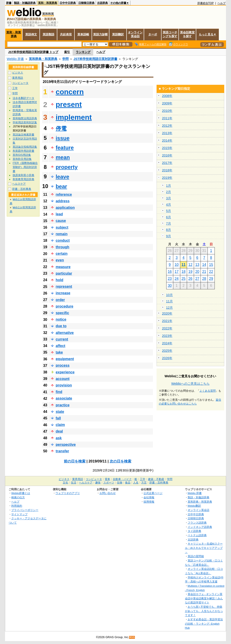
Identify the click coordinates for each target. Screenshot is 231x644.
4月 (169, 205)
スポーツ (109, 483)
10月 (169, 295)
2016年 (167, 155)
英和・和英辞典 (48, 3)
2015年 (167, 148)
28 (204, 279)
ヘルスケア (19, 184)
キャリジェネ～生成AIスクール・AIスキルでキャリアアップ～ (204, 548)
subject (62, 227)
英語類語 (49, 34)
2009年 (167, 103)
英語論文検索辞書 (23, 135)
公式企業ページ (153, 493)
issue (63, 138)
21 (204, 272)
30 (170, 286)
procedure (65, 306)
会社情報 (149, 497)
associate (64, 398)
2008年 (167, 96)
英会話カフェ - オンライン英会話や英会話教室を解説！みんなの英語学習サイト (204, 598)
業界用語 (18, 78)
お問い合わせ (108, 493)
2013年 (167, 133)
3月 (169, 198)
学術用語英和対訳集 (25, 122)
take (59, 352)
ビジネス (18, 73)
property (67, 167)
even (60, 260)
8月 (169, 230)
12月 (169, 308)
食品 (128, 483)
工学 (15, 88)
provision (64, 385)
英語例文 (31, 34)
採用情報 (149, 502)
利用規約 (17, 506)
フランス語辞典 (197, 523)
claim (60, 425)
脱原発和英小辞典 (23, 175)
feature (65, 148)
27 (197, 279)
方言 (144, 483)
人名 (136, 483)
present (69, 104)
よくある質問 (208, 391)
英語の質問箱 (196, 556)
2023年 (167, 336)
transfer (62, 451)
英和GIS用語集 (22, 155)
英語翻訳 (118, 34)
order (60, 300)
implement (74, 117)
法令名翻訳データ (23, 98)
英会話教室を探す (187, 34)
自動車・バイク (122, 479)
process (63, 365)
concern (70, 92)
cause (61, 221)
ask (59, 438)
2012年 (167, 126)
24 (177, 279)
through (62, 247)
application (65, 208)
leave (62, 177)
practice (63, 405)
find (59, 392)
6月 (169, 217)
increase (63, 293)
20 (197, 272)
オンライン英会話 (135, 34)
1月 (169, 186)
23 (170, 279)
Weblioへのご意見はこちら (190, 384)
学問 (65, 59)
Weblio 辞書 (15, 59)
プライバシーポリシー (25, 510)
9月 (169, 236)
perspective (66, 445)
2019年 (167, 178)
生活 (74, 483)
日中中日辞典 (68, 3)
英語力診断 (100, 34)
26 (190, 279)
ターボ (153, 34)
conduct (63, 240)
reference (64, 194)
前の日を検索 (75, 461)
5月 (169, 211)
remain (62, 234)
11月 (169, 301)
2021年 (167, 321)
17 (177, 272)
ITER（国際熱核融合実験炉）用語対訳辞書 (25, 167)
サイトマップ (19, 514)
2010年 (167, 111)
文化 (65, 483)
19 (190, 272)
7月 (169, 223)
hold (60, 280)
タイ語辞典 (194, 531)
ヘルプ (222, 3)
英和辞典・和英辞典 (43, 59)
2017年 (167, 163)
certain (62, 254)
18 (184, 272)
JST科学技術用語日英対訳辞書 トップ (33, 52)
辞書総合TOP (206, 3)
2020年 (167, 313)
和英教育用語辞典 (23, 179)
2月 (169, 192)
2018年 (167, 170)
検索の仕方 (18, 497)
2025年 (167, 351)
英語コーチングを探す (170, 34)
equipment (65, 359)
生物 (120, 483)
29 (211, 279)
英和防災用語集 (22, 159)
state (60, 412)
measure (63, 267)
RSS (132, 637)
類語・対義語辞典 (25, 3)
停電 (61, 128)
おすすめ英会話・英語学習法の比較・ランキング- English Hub (204, 623)
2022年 (167, 328)
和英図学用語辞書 (23, 151)
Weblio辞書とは (21, 493)
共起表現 (66, 34)
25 (184, 279)
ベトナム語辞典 (197, 535)
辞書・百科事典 (22, 189)
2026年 (167, 358)
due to (61, 326)
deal (59, 431)
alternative (65, 333)
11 (184, 265)
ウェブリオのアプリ (68, 493)
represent (64, 286)
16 (170, 272)
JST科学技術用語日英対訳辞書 (95, 59)
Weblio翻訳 (194, 506)
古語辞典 (102, 3)
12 (190, 265)
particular (64, 273)
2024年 (167, 343)
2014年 (167, 140)
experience (65, 372)
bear (61, 186)
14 (204, 265)
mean (63, 157)
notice (61, 319)
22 (211, 272)
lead (59, 214)
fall (58, 418)
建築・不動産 (156, 479)
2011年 (167, 118)
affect (61, 346)
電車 (107, 479)
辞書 (9, 3)
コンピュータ (20, 83)
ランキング (83, 52)
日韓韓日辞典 (86, 3)
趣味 (98, 483)
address (63, 201)
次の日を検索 (120, 461)
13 (197, 265)
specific (62, 313)
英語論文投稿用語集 (25, 147)
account (63, 379)
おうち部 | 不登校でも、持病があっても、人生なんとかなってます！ (204, 611)
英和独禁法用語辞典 (25, 118)
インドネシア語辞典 (200, 527)
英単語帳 (83, 34)
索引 (67, 52)
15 (211, 265)
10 (177, 265)
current (62, 339)
